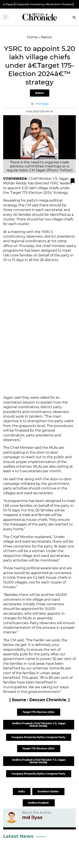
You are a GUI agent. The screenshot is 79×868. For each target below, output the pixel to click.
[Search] (74, 18)
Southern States (48, 791)
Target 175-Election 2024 (39, 712)
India (22, 791)
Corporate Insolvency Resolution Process (44, 4)
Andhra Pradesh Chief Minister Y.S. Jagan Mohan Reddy (39, 725)
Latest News (18, 836)
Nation (40, 93)
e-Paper (8, 4)
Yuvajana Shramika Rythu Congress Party (39, 737)
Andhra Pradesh (39, 803)
